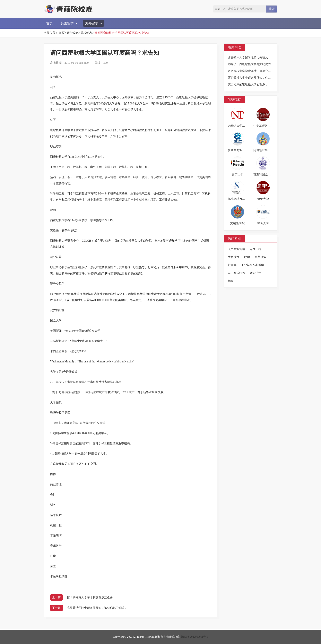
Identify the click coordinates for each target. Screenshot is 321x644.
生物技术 (234, 257)
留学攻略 (73, 33)
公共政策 (260, 257)
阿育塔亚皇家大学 (265, 150)
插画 (231, 281)
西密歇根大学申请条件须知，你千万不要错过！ (258, 78)
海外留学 (94, 23)
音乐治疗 (255, 273)
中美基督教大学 (263, 126)
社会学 (232, 265)
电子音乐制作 (236, 273)
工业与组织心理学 (253, 265)
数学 (247, 257)
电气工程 (255, 249)
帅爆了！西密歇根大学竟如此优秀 (249, 64)
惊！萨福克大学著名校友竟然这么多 (90, 597)
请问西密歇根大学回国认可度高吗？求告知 (122, 33)
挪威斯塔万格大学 (239, 199)
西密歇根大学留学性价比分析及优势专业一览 (257, 57)
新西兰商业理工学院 (241, 150)
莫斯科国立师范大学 (266, 175)
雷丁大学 (237, 175)
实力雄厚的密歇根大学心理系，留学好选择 (255, 84)
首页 (50, 23)
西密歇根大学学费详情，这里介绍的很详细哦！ (258, 71)
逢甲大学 (263, 199)
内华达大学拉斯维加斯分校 (245, 126)
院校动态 (86, 33)
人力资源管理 (236, 249)
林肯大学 (263, 223)
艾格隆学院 (237, 223)
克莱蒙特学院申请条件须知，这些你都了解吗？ (97, 608)
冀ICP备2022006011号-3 (194, 637)
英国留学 (69, 23)
